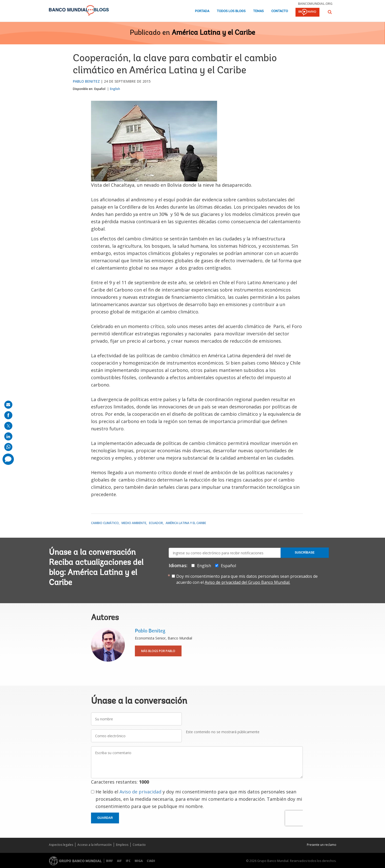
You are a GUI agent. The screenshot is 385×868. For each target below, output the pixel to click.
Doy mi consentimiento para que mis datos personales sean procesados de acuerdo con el (247, 579)
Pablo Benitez (86, 81)
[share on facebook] (8, 415)
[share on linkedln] (8, 436)
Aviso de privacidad (140, 792)
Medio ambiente (134, 523)
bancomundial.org (315, 4)
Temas (258, 11)
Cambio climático (105, 523)
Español (100, 89)
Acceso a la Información (95, 845)
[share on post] (8, 426)
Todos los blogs (231, 11)
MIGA (139, 861)
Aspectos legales (61, 845)
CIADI (151, 861)
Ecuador (156, 523)
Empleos (122, 845)
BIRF (110, 861)
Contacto (280, 11)
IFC (128, 861)
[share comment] (8, 459)
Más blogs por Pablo (158, 651)
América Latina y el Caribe (213, 33)
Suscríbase (305, 553)
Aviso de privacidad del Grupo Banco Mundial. (247, 582)
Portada (202, 11)
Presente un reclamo (322, 845)
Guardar (105, 818)
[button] (330, 12)
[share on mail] (8, 405)
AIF (119, 861)
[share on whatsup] (8, 447)
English (115, 89)
